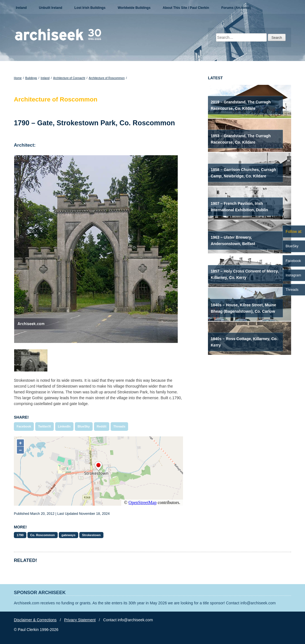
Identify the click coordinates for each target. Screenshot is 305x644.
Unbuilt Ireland (50, 8)
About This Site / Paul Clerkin (186, 8)
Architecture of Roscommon (107, 78)
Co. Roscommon (43, 535)
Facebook (24, 426)
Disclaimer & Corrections (35, 620)
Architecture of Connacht (69, 78)
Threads (120, 426)
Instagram (293, 275)
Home (18, 78)
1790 (20, 535)
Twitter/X (44, 426)
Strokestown (91, 535)
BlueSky (84, 426)
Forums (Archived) (236, 8)
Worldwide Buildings (134, 8)
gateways (68, 535)
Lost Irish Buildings (90, 8)
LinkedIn (64, 426)
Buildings (31, 78)
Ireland (21, 8)
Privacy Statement (80, 620)
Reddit (102, 426)
